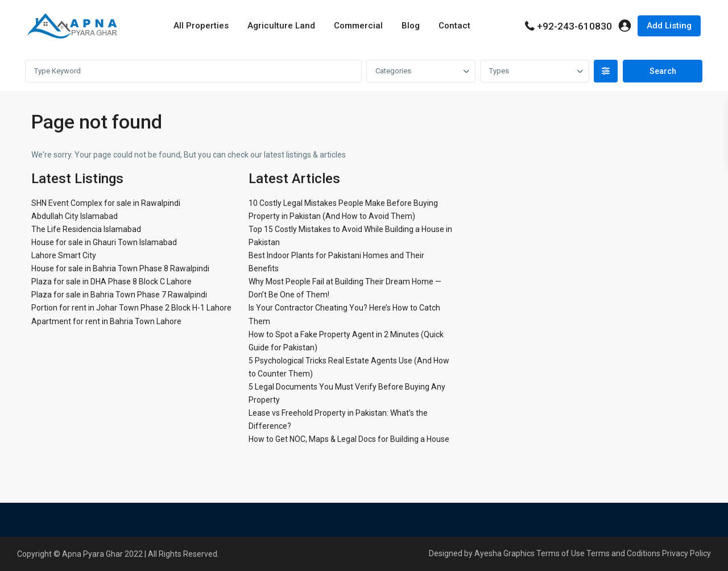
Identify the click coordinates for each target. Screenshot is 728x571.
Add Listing (669, 26)
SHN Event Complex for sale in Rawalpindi (106, 203)
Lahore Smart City (64, 255)
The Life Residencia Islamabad (86, 229)
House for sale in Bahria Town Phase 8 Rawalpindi (120, 268)
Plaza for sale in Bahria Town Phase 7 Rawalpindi (119, 295)
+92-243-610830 (574, 26)
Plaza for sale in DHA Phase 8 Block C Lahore (111, 282)
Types (499, 71)
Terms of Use (561, 553)
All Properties (201, 26)
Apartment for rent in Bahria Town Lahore (106, 321)
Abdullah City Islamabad (75, 216)
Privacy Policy (686, 553)
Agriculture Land (281, 26)
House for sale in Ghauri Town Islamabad (104, 242)
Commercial (358, 26)
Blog (411, 26)
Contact (454, 26)
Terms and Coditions (623, 553)
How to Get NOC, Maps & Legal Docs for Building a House (349, 439)
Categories (393, 71)
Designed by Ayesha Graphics (482, 553)
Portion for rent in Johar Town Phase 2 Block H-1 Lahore (131, 308)
